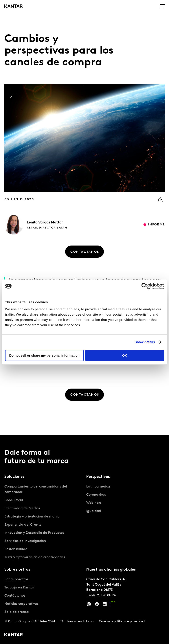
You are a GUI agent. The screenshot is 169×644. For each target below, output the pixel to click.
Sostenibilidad (16, 549)
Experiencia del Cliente (23, 525)
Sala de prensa (17, 612)
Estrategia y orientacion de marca (32, 517)
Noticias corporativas (21, 604)
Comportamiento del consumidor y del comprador (36, 489)
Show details (145, 342)
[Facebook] (97, 605)
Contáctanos (15, 596)
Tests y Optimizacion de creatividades (35, 557)
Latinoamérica (98, 487)
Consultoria (14, 500)
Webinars (94, 503)
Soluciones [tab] (14, 477)
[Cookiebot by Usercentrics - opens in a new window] (145, 286)
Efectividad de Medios (22, 508)
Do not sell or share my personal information (44, 355)
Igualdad (94, 511)
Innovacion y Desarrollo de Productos (34, 533)
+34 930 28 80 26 (102, 595)
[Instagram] (89, 605)
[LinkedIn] (105, 605)
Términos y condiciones (77, 622)
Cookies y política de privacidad (122, 622)
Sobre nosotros (16, 579)
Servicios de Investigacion (25, 541)
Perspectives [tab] (98, 477)
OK (125, 355)
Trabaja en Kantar (19, 588)
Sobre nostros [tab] (17, 570)
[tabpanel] (44, 522)
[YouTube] (113, 605)
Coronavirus (96, 495)
